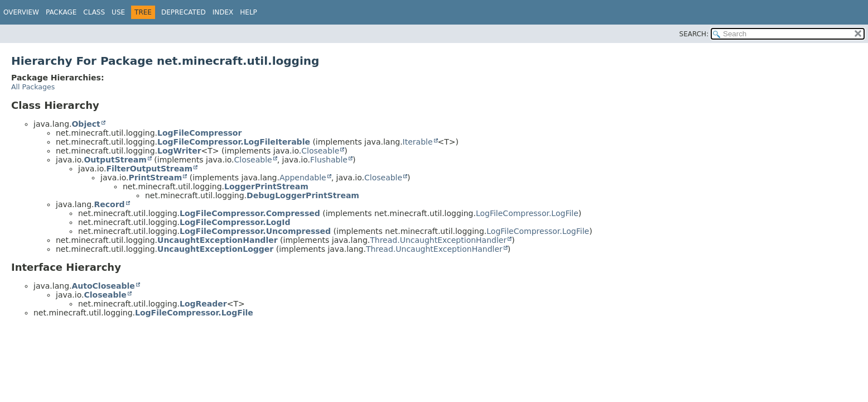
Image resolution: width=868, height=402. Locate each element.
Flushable (329, 160)
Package (61, 12)
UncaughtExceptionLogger (215, 249)
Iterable (418, 142)
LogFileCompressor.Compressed (250, 213)
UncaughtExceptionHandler (218, 240)
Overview (21, 12)
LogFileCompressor (199, 133)
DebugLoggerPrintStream (303, 195)
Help (249, 12)
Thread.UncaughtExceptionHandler (438, 240)
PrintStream (155, 178)
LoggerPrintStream (266, 186)
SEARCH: (694, 34)
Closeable (320, 151)
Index (223, 12)
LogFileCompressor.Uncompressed (255, 231)
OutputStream (115, 160)
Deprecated (184, 12)
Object (86, 124)
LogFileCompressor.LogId (235, 222)
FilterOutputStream (149, 169)
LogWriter (179, 151)
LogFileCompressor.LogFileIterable (234, 142)
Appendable (303, 178)
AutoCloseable (103, 286)
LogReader (203, 304)
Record (109, 204)
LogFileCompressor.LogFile (527, 213)
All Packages (33, 87)
